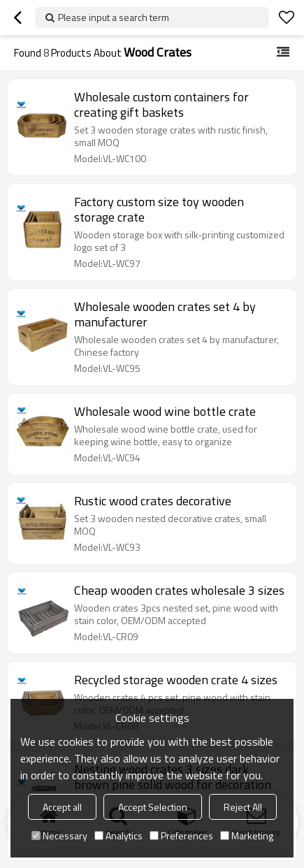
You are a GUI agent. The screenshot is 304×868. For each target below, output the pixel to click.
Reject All (243, 807)
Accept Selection (153, 807)
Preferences (181, 836)
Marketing (247, 836)
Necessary (59, 836)
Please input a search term (114, 17)
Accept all (62, 807)
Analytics (118, 836)
